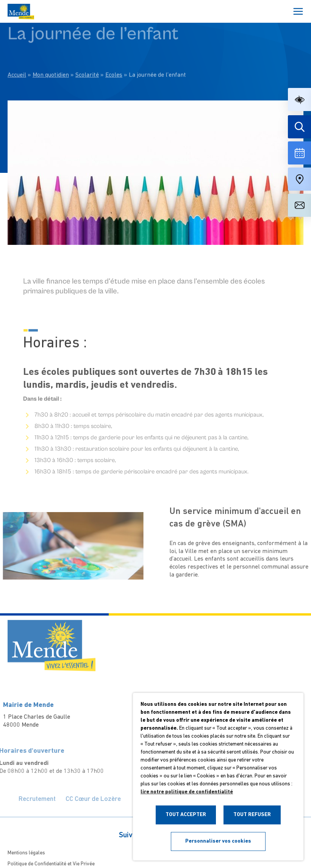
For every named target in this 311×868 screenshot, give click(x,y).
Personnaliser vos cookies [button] (218, 841)
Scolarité (87, 55)
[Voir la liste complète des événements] (299, 153)
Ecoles (114, 55)
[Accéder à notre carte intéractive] (299, 179)
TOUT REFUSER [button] (252, 815)
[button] (299, 99)
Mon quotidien (51, 55)
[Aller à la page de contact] (299, 205)
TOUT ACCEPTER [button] (186, 815)
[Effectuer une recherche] (299, 127)
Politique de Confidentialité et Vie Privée (51, 864)
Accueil (17, 55)
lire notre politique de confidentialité (187, 792)
